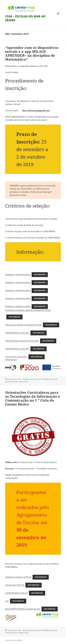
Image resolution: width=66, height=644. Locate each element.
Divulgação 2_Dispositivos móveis (18, 282)
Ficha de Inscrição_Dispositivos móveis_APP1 (22, 341)
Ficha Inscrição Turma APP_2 (16, 357)
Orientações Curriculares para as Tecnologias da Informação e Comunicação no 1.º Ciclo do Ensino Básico (33, 398)
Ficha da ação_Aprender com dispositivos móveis (23, 325)
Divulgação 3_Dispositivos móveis (18, 290)
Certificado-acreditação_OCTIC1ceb (18, 577)
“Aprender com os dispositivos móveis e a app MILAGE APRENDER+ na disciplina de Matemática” (32, 53)
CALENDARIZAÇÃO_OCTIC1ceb (16, 593)
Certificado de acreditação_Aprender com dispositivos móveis (28, 310)
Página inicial (24, 382)
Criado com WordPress (14, 640)
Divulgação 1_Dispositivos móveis (18, 274)
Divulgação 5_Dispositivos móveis (18, 306)
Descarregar (40, 282)
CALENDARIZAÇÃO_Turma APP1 (17, 333)
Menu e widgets (58, 16)
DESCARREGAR (40, 274)
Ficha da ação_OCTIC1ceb (15, 585)
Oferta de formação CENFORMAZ (38, 379)
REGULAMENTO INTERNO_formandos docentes (23, 609)
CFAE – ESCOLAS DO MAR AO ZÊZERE (25, 18)
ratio (7, 601)
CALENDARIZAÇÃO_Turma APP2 (17, 349)
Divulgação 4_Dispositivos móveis (18, 298)
